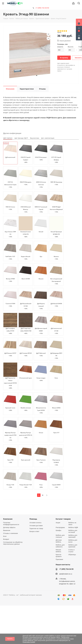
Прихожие (59, 559)
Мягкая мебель (58, 551)
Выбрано (6, 143)
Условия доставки (36, 526)
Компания (8, 519)
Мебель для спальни (60, 536)
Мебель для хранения (73, 546)
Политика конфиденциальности (11, 524)
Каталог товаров (63, 519)
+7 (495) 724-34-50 (42, 8)
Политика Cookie (29, 642)
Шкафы (58, 530)
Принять (10, 639)
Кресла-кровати (59, 555)
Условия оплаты (35, 523)
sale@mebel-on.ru (66, 574)
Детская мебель (59, 541)
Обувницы (72, 555)
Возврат (6, 539)
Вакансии (7, 530)
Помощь (33, 519)
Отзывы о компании (11, 533)
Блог (5, 536)
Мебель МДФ (73, 527)
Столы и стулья (71, 551)
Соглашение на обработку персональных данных (13, 543)
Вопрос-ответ (34, 531)
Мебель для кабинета (60, 546)
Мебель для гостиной (73, 531)
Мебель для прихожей (73, 536)
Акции (58, 523)
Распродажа (60, 527)
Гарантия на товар (36, 528)
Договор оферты (9, 527)
